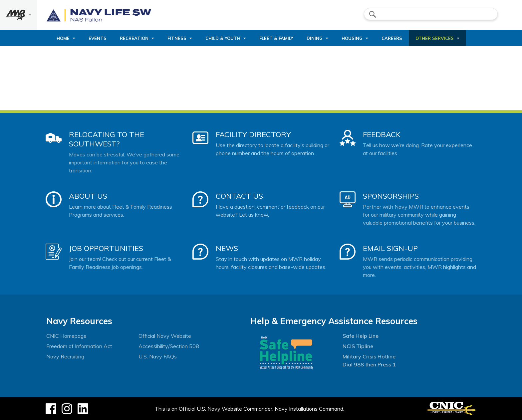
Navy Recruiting (65, 356)
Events (98, 38)
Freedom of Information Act (79, 346)
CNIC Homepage (66, 336)
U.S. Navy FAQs (158, 356)
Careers (392, 38)
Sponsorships (391, 196)
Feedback (382, 134)
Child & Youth (223, 38)
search (373, 14)
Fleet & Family (276, 38)
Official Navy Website (165, 336)
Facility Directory (253, 134)
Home (63, 38)
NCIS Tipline (358, 346)
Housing (352, 38)
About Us (88, 196)
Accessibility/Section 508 (169, 346)
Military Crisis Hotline (369, 356)
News (227, 248)
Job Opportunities (106, 248)
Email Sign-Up (390, 248)
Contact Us (239, 196)
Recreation (134, 38)
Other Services (435, 38)
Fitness (177, 38)
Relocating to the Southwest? (107, 139)
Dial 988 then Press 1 (369, 364)
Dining (315, 38)
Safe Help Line (361, 336)
